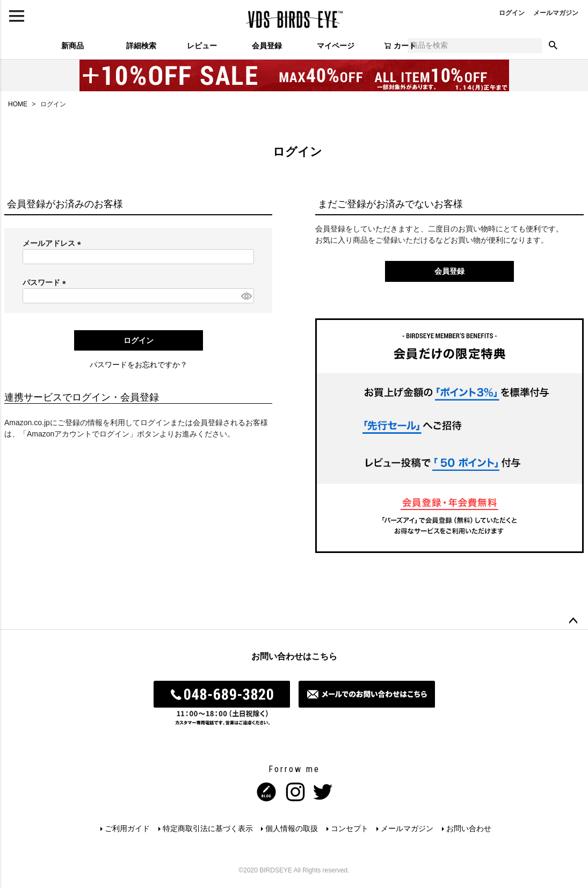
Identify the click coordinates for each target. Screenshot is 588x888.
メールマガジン (556, 13)
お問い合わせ (469, 828)
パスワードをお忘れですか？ (139, 365)
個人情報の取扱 (292, 828)
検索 (553, 46)
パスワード (46, 282)
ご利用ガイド (127, 828)
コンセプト (350, 828)
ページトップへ (573, 621)
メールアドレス (54, 243)
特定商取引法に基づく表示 (207, 828)
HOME (18, 104)
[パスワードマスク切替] (246, 296)
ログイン (512, 13)
